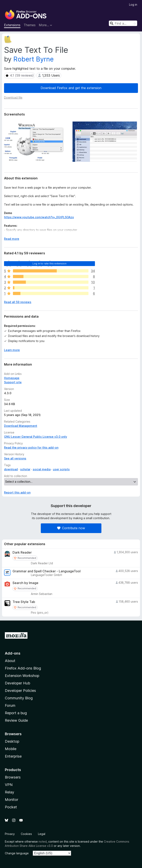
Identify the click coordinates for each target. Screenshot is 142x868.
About (10, 661)
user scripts (61, 469)
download (11, 469)
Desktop (12, 741)
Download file (13, 97)
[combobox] (123, 23)
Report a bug (16, 713)
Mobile (11, 749)
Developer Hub (17, 683)
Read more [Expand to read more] (12, 239)
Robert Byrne (34, 59)
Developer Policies (20, 691)
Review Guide (16, 720)
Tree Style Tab (24, 602)
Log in (133, 5)
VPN (9, 785)
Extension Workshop (22, 676)
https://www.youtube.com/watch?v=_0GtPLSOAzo (39, 217)
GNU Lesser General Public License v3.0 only (36, 437)
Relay (9, 792)
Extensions (12, 25)
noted (43, 841)
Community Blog (19, 698)
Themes (30, 25)
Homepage (12, 378)
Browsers (13, 777)
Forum (10, 705)
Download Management (21, 426)
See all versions (15, 458)
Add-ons (13, 653)
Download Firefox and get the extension (71, 88)
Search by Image (25, 583)
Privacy (10, 834)
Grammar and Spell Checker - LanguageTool (47, 571)
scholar (25, 469)
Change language (17, 853)
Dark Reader (22, 553)
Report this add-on (17, 492)
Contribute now (71, 528)
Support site (13, 382)
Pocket (11, 807)
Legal (42, 834)
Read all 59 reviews (18, 302)
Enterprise (13, 756)
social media (42, 469)
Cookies (26, 834)
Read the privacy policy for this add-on (31, 448)
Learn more (12, 350)
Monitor (12, 800)
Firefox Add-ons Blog (23, 668)
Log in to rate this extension (49, 264)
